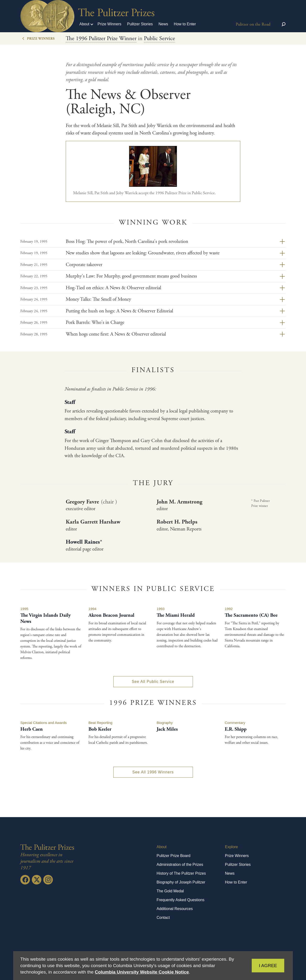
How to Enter (185, 24)
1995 (24, 609)
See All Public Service (153, 682)
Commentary (235, 723)
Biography (165, 723)
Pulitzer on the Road (253, 24)
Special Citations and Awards (44, 723)
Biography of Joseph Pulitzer (181, 882)
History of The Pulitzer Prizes (181, 873)
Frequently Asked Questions (180, 900)
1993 (161, 609)
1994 (92, 609)
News (163, 24)
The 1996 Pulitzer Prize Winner (101, 38)
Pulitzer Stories (140, 24)
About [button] (84, 24)
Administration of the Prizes (180, 865)
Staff (70, 402)
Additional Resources (175, 909)
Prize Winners (109, 24)
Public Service (159, 38)
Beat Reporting (100, 723)
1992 (229, 609)
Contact (163, 918)
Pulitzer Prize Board (173, 856)
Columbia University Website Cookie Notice (142, 972)
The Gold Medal (170, 891)
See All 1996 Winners (153, 772)
